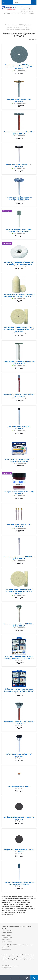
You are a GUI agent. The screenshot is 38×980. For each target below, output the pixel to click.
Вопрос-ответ (18, 959)
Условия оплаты (22, 957)
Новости (19, 955)
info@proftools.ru (7, 933)
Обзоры (4, 961)
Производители (29, 959)
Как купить (13, 957)
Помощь (11, 959)
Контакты (5, 955)
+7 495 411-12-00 (7, 931)
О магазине (12, 955)
